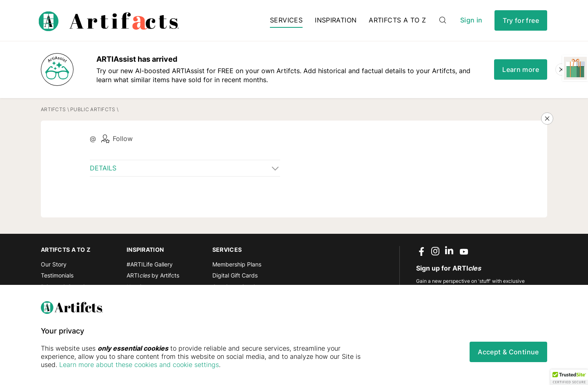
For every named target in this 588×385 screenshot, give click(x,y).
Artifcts (53, 109)
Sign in (471, 20)
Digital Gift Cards (235, 275)
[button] (569, 377)
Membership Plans (237, 264)
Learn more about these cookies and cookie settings (139, 365)
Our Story (54, 264)
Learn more (521, 69)
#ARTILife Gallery (150, 264)
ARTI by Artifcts (153, 275)
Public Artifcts (93, 109)
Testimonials (57, 275)
